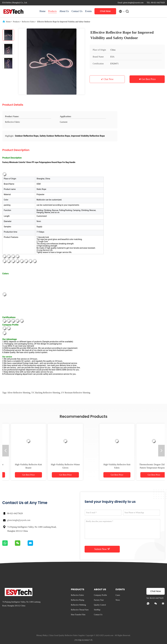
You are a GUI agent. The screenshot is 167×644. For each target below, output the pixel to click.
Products (52, 11)
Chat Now (105, 11)
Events (88, 11)
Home (42, 11)
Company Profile (100, 595)
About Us (64, 11)
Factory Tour (99, 600)
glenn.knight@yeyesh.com (19, 520)
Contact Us (77, 11)
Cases (118, 595)
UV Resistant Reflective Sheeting (76, 393)
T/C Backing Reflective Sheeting (46, 393)
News (118, 600)
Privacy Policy (42, 635)
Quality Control (100, 605)
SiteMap (97, 610)
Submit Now (102, 549)
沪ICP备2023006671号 (83, 640)
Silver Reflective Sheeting (19, 393)
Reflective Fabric (28, 22)
